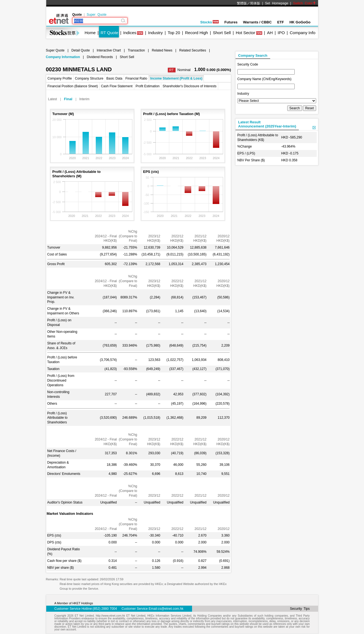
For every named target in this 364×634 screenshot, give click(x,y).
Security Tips (300, 609)
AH (270, 33)
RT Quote (109, 33)
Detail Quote (81, 50)
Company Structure (89, 78)
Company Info (303, 33)
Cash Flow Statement (117, 86)
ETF (280, 22)
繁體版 (242, 3)
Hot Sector (246, 33)
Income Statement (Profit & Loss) (176, 78)
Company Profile (60, 78)
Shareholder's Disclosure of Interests (190, 86)
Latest (53, 99)
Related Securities (193, 50)
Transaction (136, 50)
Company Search (253, 55)
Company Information (63, 57)
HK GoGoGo (300, 22)
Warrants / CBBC (257, 22)
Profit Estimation (148, 86)
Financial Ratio (136, 78)
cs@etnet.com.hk (171, 609)
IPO (281, 33)
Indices (130, 33)
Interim (84, 99)
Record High (196, 33)
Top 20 (174, 33)
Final (68, 99)
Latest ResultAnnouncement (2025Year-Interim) (267, 124)
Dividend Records (100, 57)
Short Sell (222, 33)
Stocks (210, 22)
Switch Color (304, 3)
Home (90, 33)
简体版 (255, 3)
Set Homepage (277, 3)
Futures (231, 22)
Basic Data (114, 78)
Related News (162, 50)
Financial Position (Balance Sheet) (73, 86)
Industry (155, 33)
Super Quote (97, 15)
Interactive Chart (109, 50)
